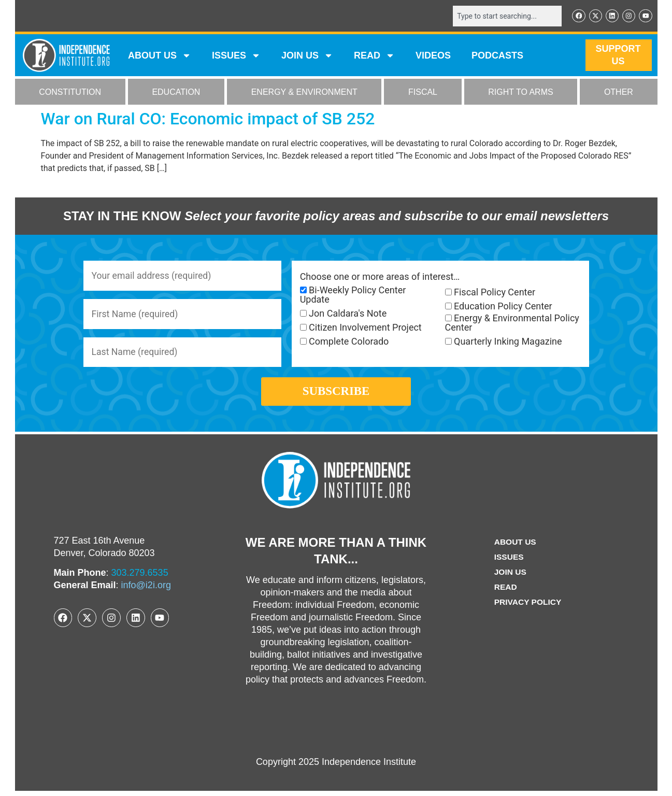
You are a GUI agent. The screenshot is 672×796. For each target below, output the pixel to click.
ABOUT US (160, 56)
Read (505, 592)
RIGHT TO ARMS (520, 93)
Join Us (510, 577)
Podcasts (497, 56)
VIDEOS (433, 56)
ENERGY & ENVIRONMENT (304, 93)
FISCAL (423, 93)
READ (374, 56)
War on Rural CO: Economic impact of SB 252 (208, 119)
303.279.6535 (140, 577)
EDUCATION (176, 93)
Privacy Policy (528, 607)
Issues (236, 56)
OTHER (619, 93)
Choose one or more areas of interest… (380, 277)
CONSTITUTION (70, 93)
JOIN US (307, 56)
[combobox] (506, 16)
